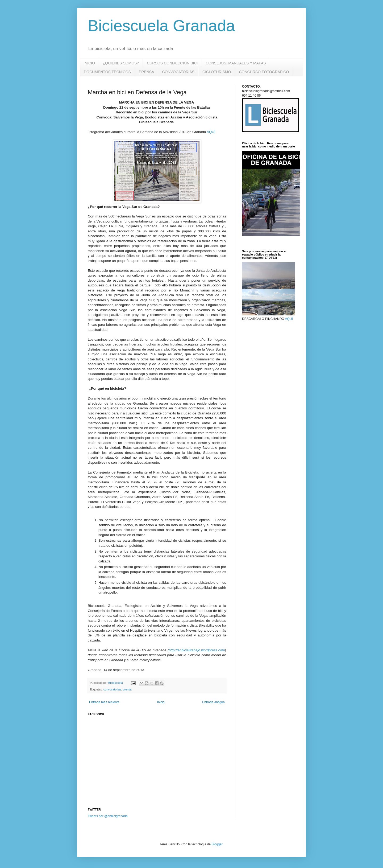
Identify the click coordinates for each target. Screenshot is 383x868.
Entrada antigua (213, 702)
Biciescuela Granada (161, 26)
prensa (127, 689)
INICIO (89, 63)
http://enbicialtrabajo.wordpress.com (197, 650)
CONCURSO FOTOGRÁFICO (264, 72)
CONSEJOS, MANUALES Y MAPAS (236, 63)
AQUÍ (211, 132)
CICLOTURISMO (217, 72)
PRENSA (147, 72)
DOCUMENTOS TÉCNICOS (107, 72)
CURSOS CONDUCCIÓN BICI (172, 63)
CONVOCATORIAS (178, 72)
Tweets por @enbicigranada (108, 816)
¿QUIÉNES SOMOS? (121, 63)
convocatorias (112, 689)
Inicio (161, 702)
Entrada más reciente (104, 702)
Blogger (217, 844)
